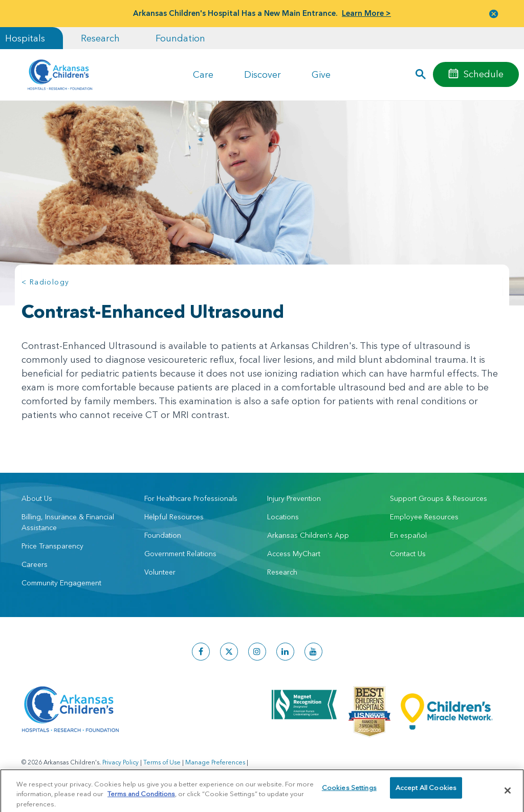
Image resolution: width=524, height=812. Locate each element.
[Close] (508, 796)
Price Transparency (52, 546)
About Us (37, 498)
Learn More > (366, 13)
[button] (494, 14)
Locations (283, 517)
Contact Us (408, 554)
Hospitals (25, 38)
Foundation (180, 38)
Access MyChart (294, 554)
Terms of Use (162, 762)
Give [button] (321, 74)
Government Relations (180, 554)
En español (408, 535)
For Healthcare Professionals (191, 498)
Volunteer (160, 572)
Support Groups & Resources (439, 498)
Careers (35, 564)
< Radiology (45, 282)
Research (100, 38)
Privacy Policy (121, 762)
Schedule (484, 74)
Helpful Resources (174, 517)
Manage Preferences (215, 762)
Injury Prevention (294, 498)
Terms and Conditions (141, 799)
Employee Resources (424, 517)
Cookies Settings (349, 796)
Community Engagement (61, 583)
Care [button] (203, 74)
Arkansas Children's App (308, 535)
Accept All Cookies (426, 796)
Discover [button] (263, 74)
